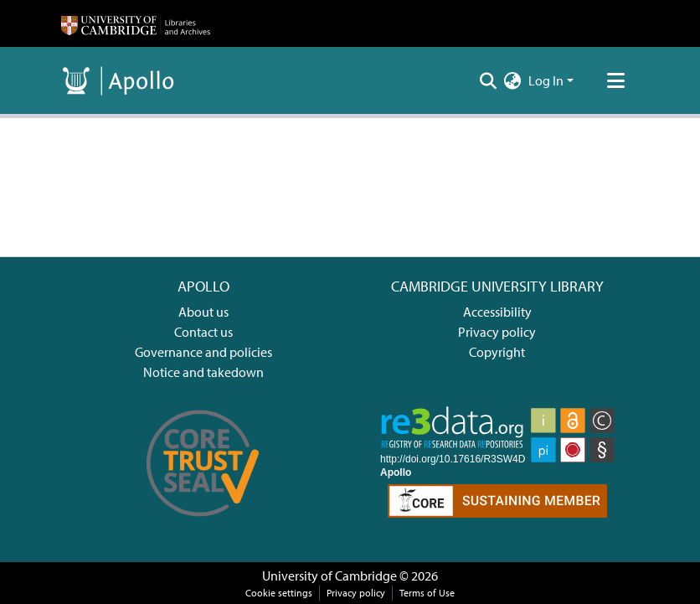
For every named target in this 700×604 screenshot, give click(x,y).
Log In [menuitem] (546, 80)
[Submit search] (489, 80)
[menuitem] (513, 80)
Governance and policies (203, 352)
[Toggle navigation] (615, 80)
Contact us (203, 332)
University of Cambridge (329, 576)
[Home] (136, 23)
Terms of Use (427, 593)
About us (203, 312)
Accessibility (497, 312)
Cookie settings (279, 593)
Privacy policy (497, 332)
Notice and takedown (203, 372)
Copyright (497, 352)
